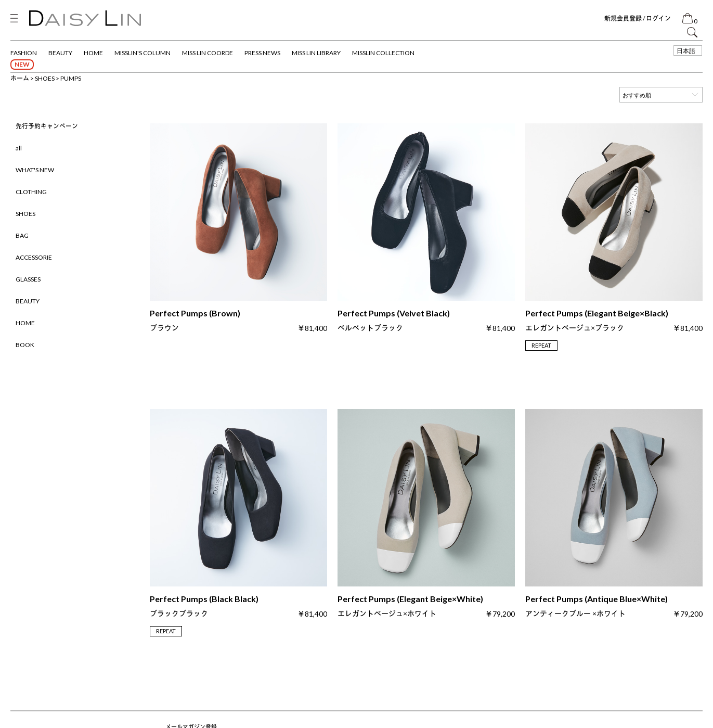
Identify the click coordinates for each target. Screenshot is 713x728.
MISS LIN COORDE (208, 53)
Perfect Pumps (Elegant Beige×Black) (597, 320)
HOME (93, 53)
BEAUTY (60, 53)
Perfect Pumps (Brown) (195, 320)
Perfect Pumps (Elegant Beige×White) (410, 606)
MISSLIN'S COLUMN (142, 53)
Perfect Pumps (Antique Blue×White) (597, 606)
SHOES (45, 78)
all (19, 148)
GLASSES (28, 279)
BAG (22, 235)
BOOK (25, 345)
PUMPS (71, 78)
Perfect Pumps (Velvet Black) (394, 320)
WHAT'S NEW (35, 170)
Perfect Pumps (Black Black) (204, 606)
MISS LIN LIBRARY (316, 53)
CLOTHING (31, 192)
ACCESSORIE (34, 257)
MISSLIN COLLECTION (383, 53)
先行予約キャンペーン (47, 126)
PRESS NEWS (262, 53)
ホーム (20, 78)
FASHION (24, 53)
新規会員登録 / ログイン (638, 18)
